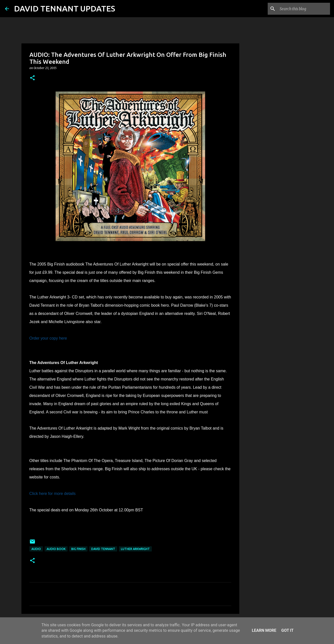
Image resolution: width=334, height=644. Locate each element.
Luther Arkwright (135, 549)
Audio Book (56, 549)
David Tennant (103, 549)
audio (36, 549)
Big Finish (78, 549)
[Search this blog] (304, 9)
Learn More (264, 630)
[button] (32, 78)
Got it (287, 630)
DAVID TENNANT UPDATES (65, 8)
